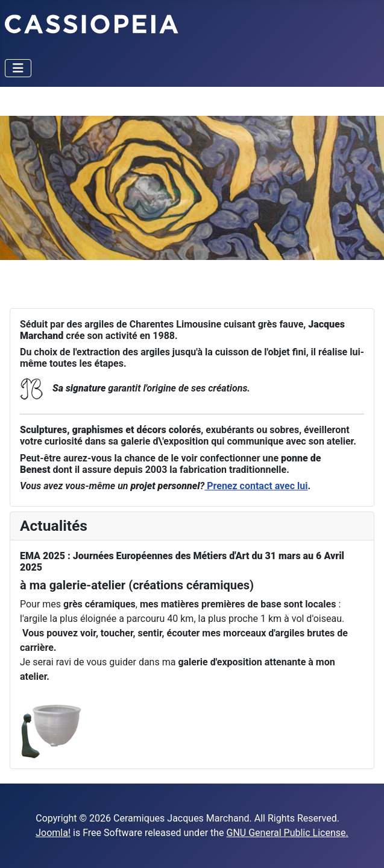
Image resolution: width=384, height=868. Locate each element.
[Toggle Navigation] (18, 68)
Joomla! (53, 833)
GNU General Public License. (288, 833)
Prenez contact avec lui (256, 486)
